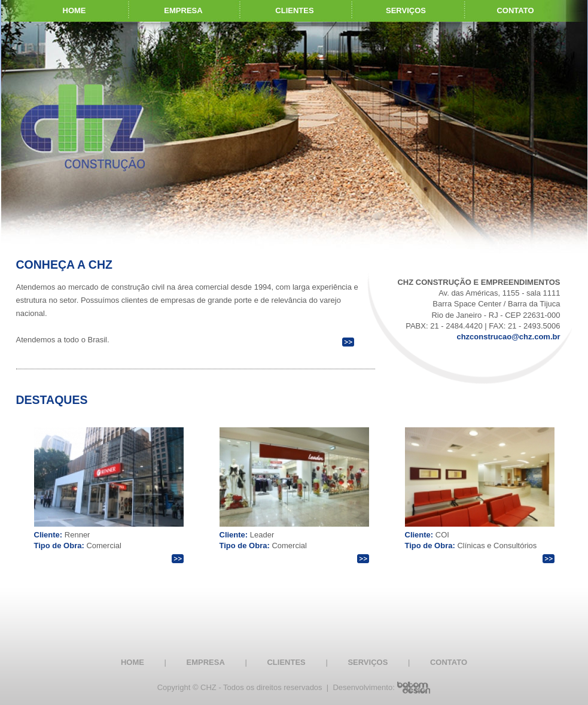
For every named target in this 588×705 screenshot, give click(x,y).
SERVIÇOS (406, 10)
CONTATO (449, 662)
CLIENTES (294, 10)
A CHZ (95, 265)
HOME (132, 662)
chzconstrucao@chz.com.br (508, 337)
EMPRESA (183, 10)
